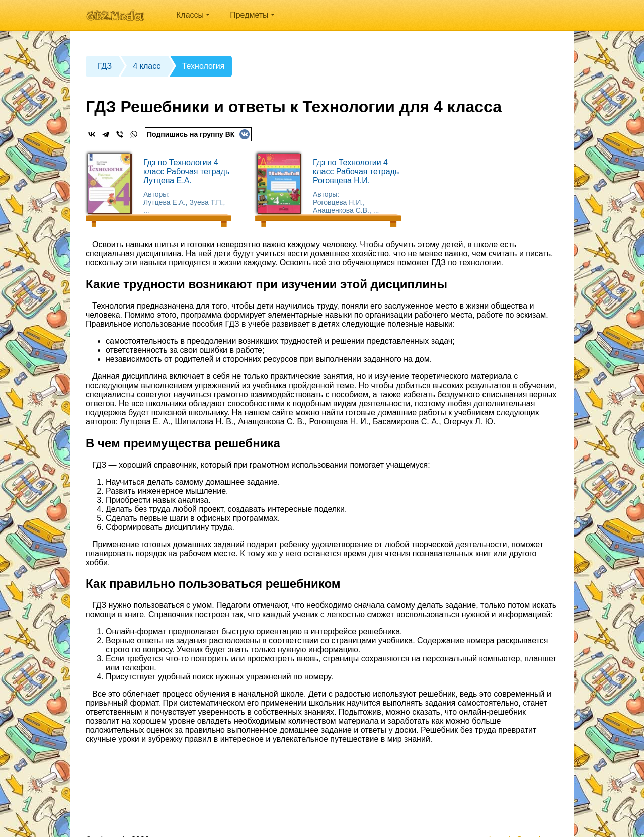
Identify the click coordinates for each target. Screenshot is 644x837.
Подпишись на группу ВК (198, 134)
